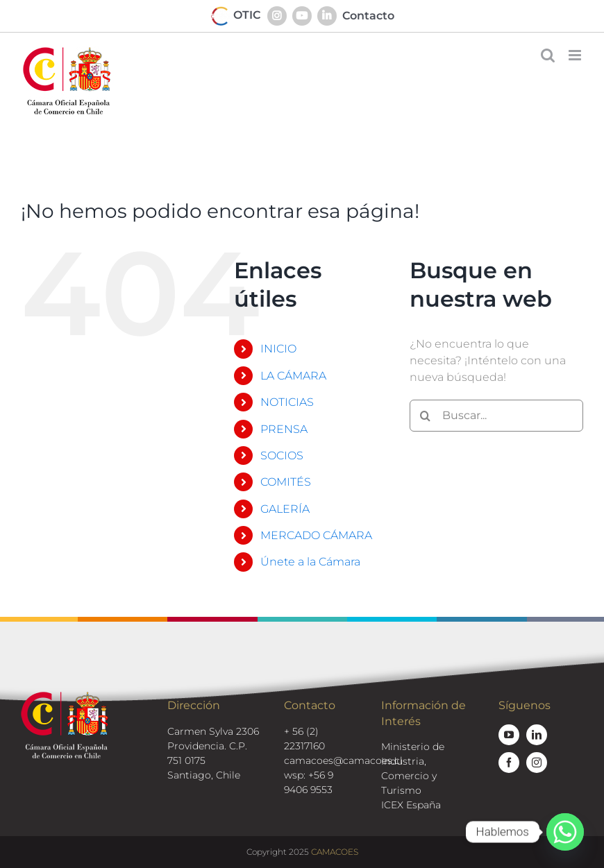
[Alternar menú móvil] (576, 55)
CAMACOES (335, 852)
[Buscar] (426, 416)
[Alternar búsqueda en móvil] (548, 55)
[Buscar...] (496, 416)
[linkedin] (537, 735)
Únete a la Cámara (310, 562)
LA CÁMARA (293, 376)
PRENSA (284, 429)
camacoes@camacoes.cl (343, 760)
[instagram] (537, 763)
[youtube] (509, 735)
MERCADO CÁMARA (316, 535)
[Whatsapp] (565, 832)
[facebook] (509, 763)
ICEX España (411, 805)
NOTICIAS (287, 402)
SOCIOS (282, 456)
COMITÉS (286, 482)
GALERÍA (285, 509)
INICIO (278, 349)
